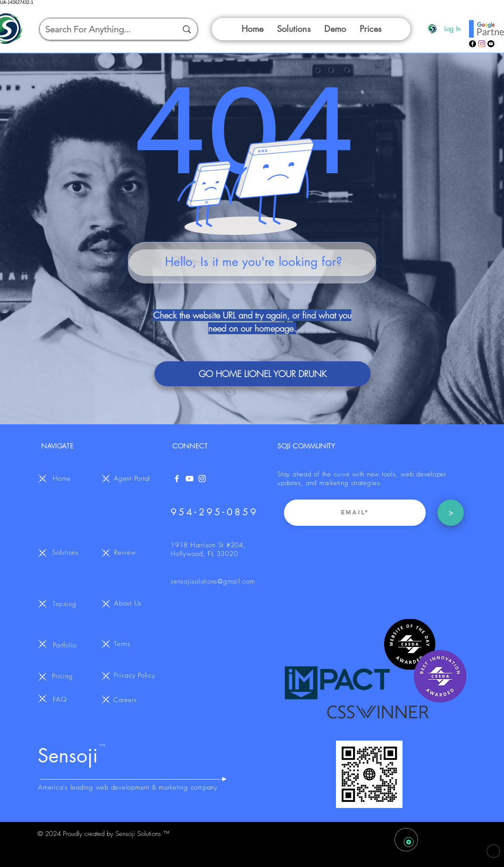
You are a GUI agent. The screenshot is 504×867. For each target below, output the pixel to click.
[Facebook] (472, 44)
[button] (294, 29)
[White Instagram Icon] (202, 479)
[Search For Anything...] (105, 29)
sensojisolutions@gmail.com (213, 581)
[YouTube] (491, 44)
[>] (451, 513)
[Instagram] (482, 44)
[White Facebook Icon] (177, 479)
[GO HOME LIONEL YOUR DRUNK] (262, 374)
